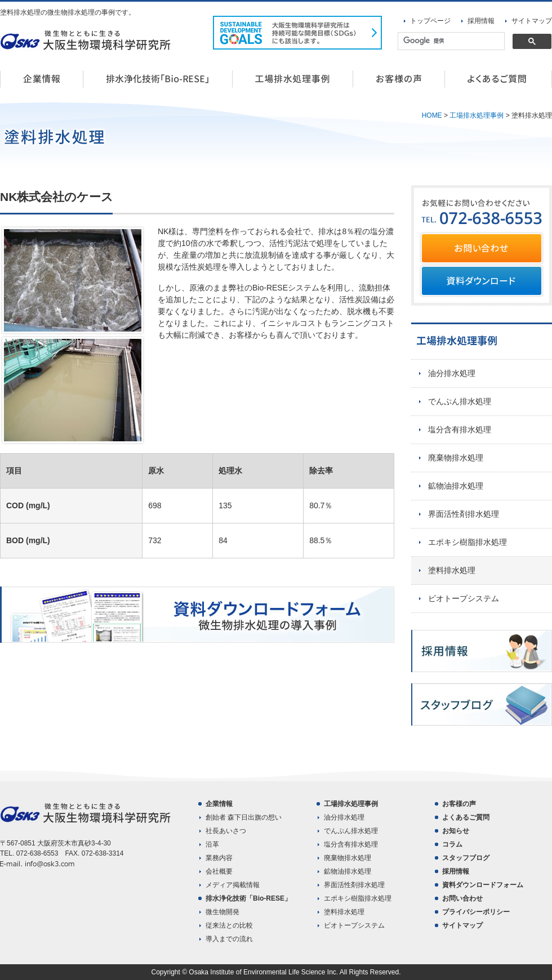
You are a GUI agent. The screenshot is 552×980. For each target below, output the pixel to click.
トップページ (430, 21)
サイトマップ (532, 21)
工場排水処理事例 (293, 79)
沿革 (212, 844)
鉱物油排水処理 (456, 486)
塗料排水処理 (452, 570)
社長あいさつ (226, 831)
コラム (452, 844)
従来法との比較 (229, 925)
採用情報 (481, 21)
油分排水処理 (452, 373)
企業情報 (42, 79)
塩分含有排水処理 (460, 429)
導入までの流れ (229, 939)
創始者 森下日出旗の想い (244, 817)
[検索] (450, 41)
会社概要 (219, 871)
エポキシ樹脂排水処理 (468, 542)
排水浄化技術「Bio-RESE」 (158, 79)
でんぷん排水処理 (460, 401)
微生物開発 (222, 912)
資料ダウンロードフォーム (483, 885)
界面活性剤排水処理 (464, 514)
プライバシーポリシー (476, 912)
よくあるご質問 (498, 79)
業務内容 (219, 858)
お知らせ (456, 831)
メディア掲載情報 (233, 885)
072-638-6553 (37, 853)
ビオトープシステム (464, 598)
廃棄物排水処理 (456, 458)
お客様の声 (399, 79)
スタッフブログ (466, 858)
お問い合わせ (462, 898)
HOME (432, 115)
